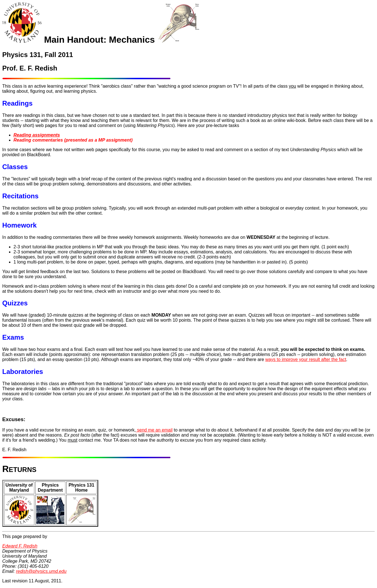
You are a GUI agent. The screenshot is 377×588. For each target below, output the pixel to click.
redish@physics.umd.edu (41, 571)
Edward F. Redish (20, 546)
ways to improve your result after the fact (306, 359)
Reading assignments (37, 135)
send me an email (154, 430)
